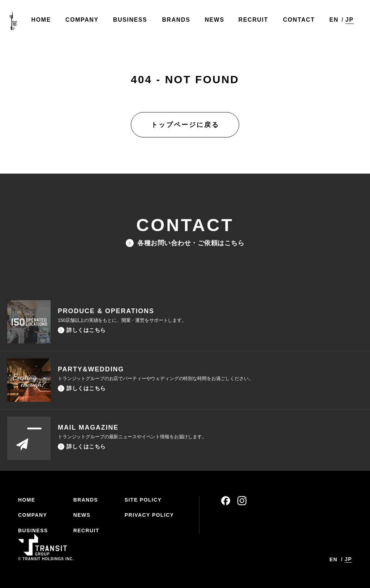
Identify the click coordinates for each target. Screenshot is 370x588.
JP (348, 21)
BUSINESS (33, 531)
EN (332, 22)
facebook (226, 501)
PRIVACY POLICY (149, 515)
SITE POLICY (143, 500)
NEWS (82, 515)
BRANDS (86, 500)
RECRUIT (86, 531)
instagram (242, 501)
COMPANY (33, 515)
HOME (27, 500)
